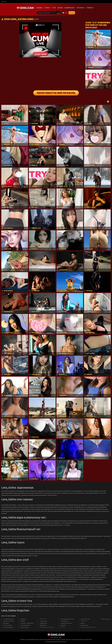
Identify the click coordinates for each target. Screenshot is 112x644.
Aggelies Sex (43, 623)
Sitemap (23, 621)
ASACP (56, 637)
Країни (60, 8)
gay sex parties (25, 627)
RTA (52, 637)
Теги (54, 8)
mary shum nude (85, 619)
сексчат (4, 1)
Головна (39, 8)
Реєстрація (72, 13)
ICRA (60, 637)
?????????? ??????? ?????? (88, 627)
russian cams (43, 621)
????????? (43, 619)
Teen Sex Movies (8, 625)
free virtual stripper (8, 627)
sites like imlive (65, 621)
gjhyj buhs (23, 619)
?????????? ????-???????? (47, 627)
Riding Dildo (43, 625)
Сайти (47, 8)
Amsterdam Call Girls (66, 623)
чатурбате (80, 8)
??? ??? (63, 627)
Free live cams (84, 625)
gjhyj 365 (63, 625)
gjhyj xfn (83, 623)
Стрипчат (90, 8)
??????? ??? (84, 621)
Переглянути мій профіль (56, 93)
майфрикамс (70, 8)
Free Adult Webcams (9, 619)
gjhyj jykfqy (6, 623)
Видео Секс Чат (106, 619)
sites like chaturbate (9, 621)
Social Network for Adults (67, 619)
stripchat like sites (25, 625)
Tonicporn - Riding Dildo (27, 623)
